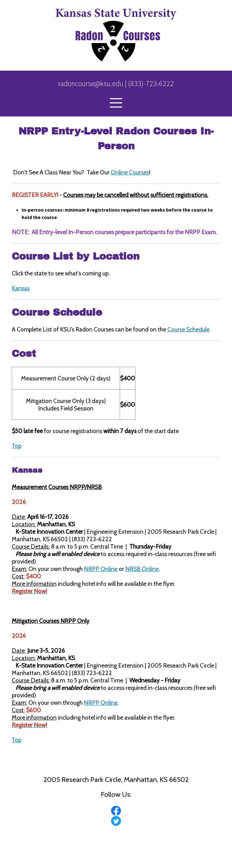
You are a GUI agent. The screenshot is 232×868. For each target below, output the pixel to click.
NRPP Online (101, 569)
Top (17, 446)
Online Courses (130, 172)
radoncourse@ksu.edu (91, 83)
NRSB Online (142, 569)
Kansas (21, 288)
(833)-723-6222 (151, 83)
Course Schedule (188, 329)
